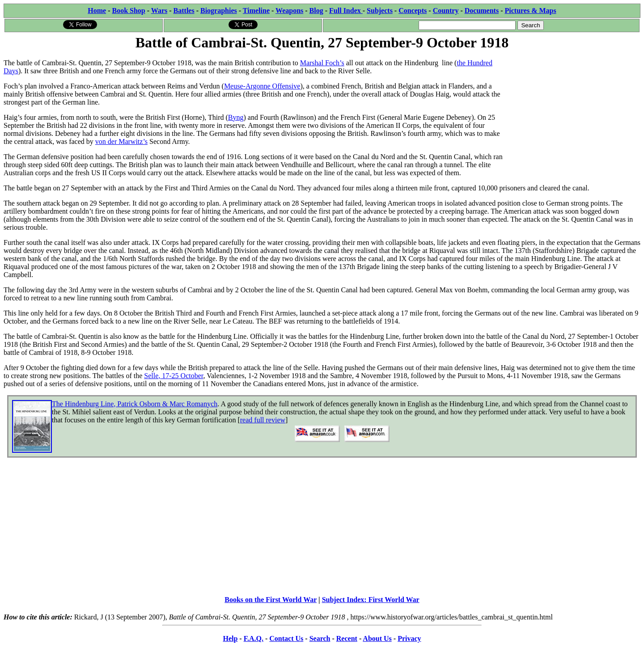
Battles (184, 11)
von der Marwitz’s (121, 141)
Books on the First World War (271, 600)
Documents (482, 11)
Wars (159, 11)
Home (97, 11)
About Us (377, 638)
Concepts (413, 11)
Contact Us (286, 638)
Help (230, 638)
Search (320, 638)
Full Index (346, 11)
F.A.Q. (254, 638)
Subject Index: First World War (371, 600)
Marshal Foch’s (322, 63)
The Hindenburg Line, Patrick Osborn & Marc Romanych (135, 404)
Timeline (256, 11)
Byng (236, 117)
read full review (263, 420)
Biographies (219, 11)
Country (446, 11)
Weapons (289, 11)
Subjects (380, 11)
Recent (347, 638)
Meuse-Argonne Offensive (262, 86)
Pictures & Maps (531, 11)
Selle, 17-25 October (174, 376)
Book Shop (128, 11)
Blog (316, 11)
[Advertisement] (573, 108)
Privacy (409, 638)
